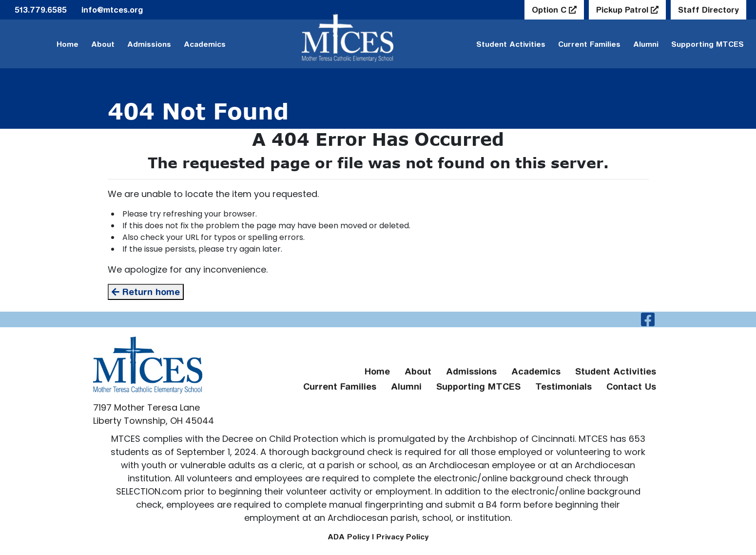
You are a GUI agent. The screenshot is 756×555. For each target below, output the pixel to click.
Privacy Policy (402, 537)
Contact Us (631, 387)
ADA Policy (349, 537)
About (103, 44)
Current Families (589, 44)
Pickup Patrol (623, 10)
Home (68, 44)
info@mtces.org (112, 10)
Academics (205, 44)
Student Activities (511, 44)
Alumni (646, 44)
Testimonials (563, 387)
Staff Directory (708, 10)
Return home (146, 292)
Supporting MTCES (708, 44)
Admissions (149, 44)
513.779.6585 (41, 10)
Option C (550, 10)
